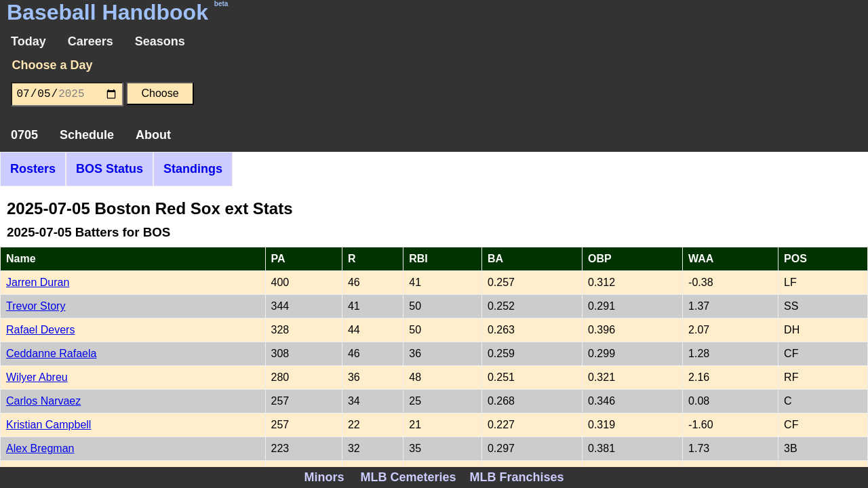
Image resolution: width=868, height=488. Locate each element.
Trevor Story (36, 306)
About (153, 135)
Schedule (87, 135)
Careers (91, 41)
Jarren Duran (38, 282)
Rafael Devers (40, 330)
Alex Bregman (40, 448)
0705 (24, 135)
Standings (193, 169)
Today (28, 41)
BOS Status (110, 169)
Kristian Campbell (48, 425)
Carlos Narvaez (43, 401)
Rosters (33, 169)
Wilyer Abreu (37, 377)
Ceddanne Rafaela (51, 353)
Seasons (160, 41)
